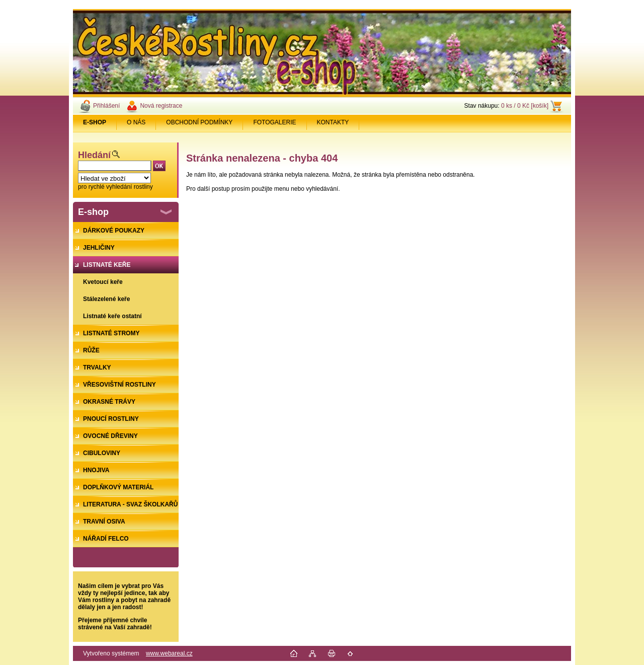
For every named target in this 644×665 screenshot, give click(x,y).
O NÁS (136, 122)
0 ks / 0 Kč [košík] (525, 106)
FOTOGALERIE (274, 122)
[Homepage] (95, 122)
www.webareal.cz (169, 653)
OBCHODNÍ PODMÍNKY (199, 122)
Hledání (94, 155)
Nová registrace (161, 106)
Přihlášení (106, 106)
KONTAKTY (333, 122)
